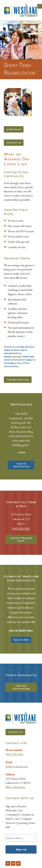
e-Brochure (14, 129)
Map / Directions (15, 787)
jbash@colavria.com (17, 766)
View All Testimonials (21, 465)
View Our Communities (21, 687)
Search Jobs (21, 640)
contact (17, 357)
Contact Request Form (21, 539)
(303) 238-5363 (21, 528)
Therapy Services (18, 380)
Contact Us (14, 143)
